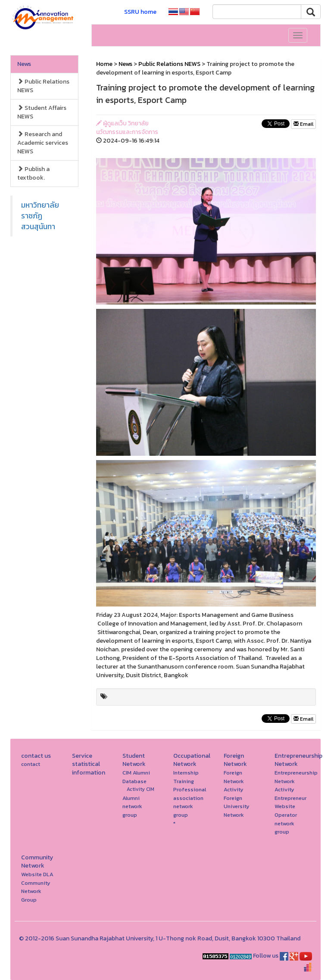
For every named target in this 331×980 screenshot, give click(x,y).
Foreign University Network (237, 806)
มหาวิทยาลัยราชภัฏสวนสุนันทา (40, 216)
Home (104, 64)
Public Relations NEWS (43, 86)
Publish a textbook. (33, 173)
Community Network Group (36, 891)
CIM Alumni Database (136, 777)
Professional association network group (190, 802)
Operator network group (286, 823)
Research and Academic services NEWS (43, 143)
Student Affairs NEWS (42, 112)
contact (31, 764)
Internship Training (186, 777)
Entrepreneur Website (290, 802)
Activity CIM (141, 789)
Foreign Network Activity (234, 781)
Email (303, 124)
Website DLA (37, 874)
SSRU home (140, 12)
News (24, 64)
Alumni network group (132, 806)
